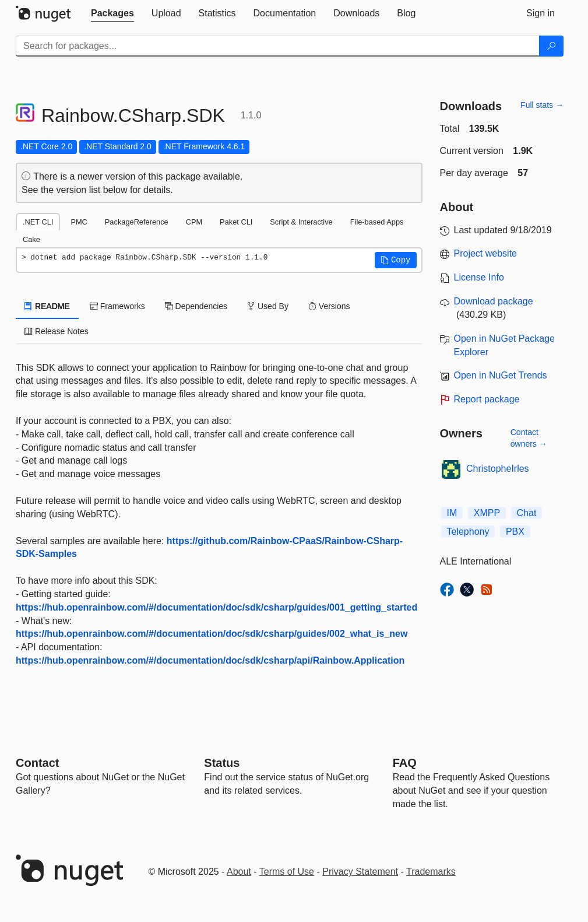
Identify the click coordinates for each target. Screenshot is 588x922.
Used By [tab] (268, 306)
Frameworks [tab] (117, 306)
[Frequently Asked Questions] (405, 763)
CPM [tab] (194, 222)
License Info (479, 277)
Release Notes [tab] (57, 331)
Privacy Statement (360, 872)
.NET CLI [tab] (38, 222)
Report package (487, 399)
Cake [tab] (31, 239)
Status (222, 763)
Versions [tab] (329, 306)
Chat (527, 513)
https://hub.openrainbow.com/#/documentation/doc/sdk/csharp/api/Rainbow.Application (210, 660)
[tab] (112, 13)
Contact (37, 763)
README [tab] (47, 306)
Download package (494, 301)
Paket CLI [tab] (236, 222)
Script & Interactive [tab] (301, 222)
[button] (396, 260)
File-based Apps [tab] (377, 222)
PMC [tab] (79, 222)
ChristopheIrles (498, 469)
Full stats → (542, 105)
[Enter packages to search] (278, 46)
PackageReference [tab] (137, 222)
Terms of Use (287, 872)
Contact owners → (529, 438)
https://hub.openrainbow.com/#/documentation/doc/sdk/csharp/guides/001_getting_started (216, 607)
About (239, 872)
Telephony (468, 532)
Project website (486, 253)
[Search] (551, 46)
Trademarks (431, 872)
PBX (515, 532)
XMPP (487, 513)
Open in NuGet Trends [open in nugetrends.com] (501, 375)
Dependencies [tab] (196, 306)
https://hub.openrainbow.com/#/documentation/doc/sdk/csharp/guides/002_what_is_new (212, 634)
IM (452, 513)
